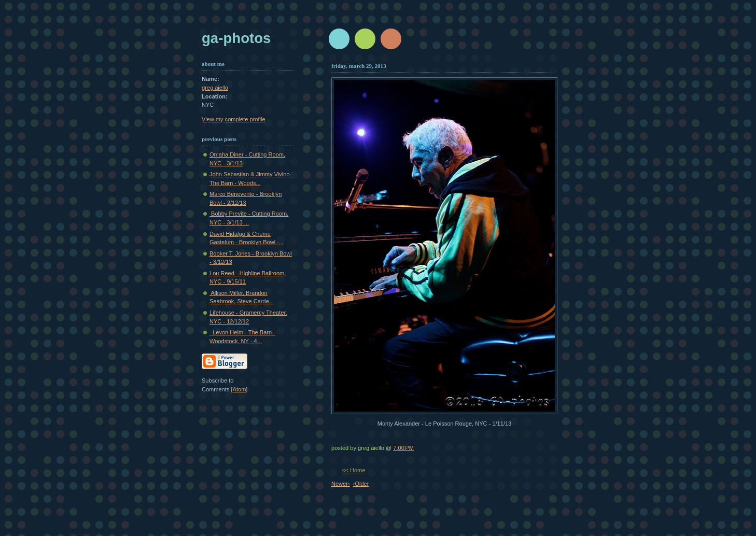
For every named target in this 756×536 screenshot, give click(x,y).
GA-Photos (236, 38)
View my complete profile (234, 119)
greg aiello (215, 88)
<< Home (353, 470)
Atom (240, 389)
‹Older (361, 484)
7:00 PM (403, 448)
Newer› (341, 484)
